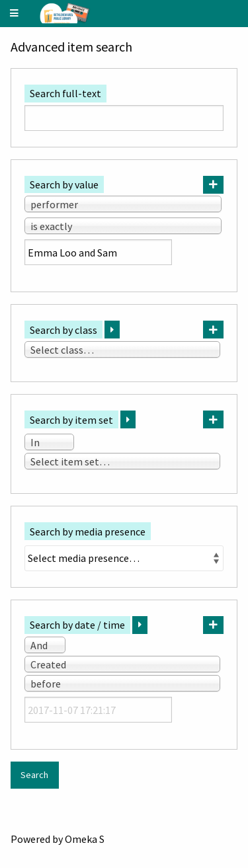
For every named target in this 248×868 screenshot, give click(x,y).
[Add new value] (213, 185)
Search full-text (65, 93)
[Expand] (112, 330)
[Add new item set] (213, 419)
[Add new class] (213, 330)
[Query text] (98, 252)
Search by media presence (88, 532)
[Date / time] (98, 710)
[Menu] (15, 14)
